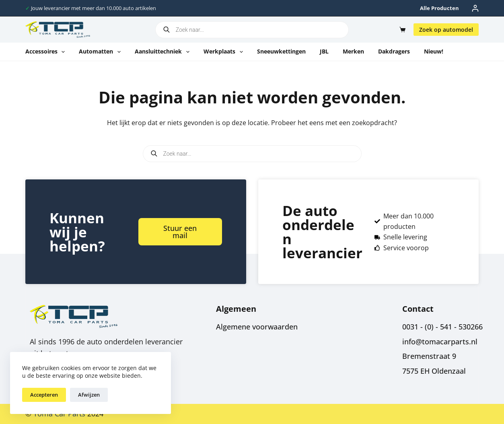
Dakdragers (394, 51)
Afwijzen (89, 395)
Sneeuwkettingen (281, 51)
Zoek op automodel (446, 30)
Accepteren (44, 395)
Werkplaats (225, 52)
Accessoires (47, 52)
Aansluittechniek (164, 52)
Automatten (101, 52)
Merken (353, 51)
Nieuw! (434, 51)
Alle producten (439, 8)
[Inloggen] (475, 8)
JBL (324, 51)
